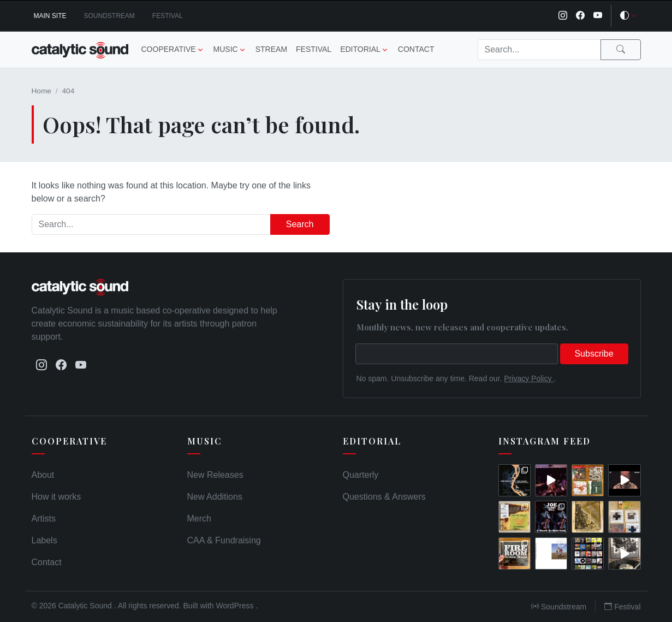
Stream (271, 49)
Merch (199, 519)
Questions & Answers (384, 497)
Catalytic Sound (86, 606)
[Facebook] (580, 16)
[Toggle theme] (628, 16)
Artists (44, 519)
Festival (168, 16)
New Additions (215, 497)
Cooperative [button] (169, 49)
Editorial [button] (360, 49)
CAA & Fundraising (224, 540)
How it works (57, 497)
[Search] (539, 50)
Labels (44, 540)
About (43, 475)
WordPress (236, 606)
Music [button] (226, 49)
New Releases (215, 475)
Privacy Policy (529, 378)
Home (41, 91)
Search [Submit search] (300, 224)
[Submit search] (621, 50)
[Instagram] (563, 16)
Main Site (50, 16)
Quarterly (361, 475)
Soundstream (109, 16)
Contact (416, 49)
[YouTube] (598, 16)
